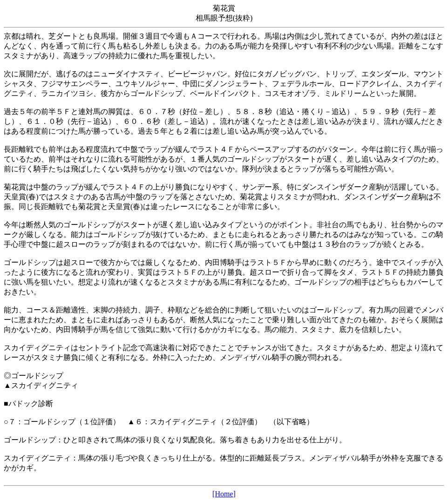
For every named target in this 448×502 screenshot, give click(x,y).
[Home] (224, 494)
